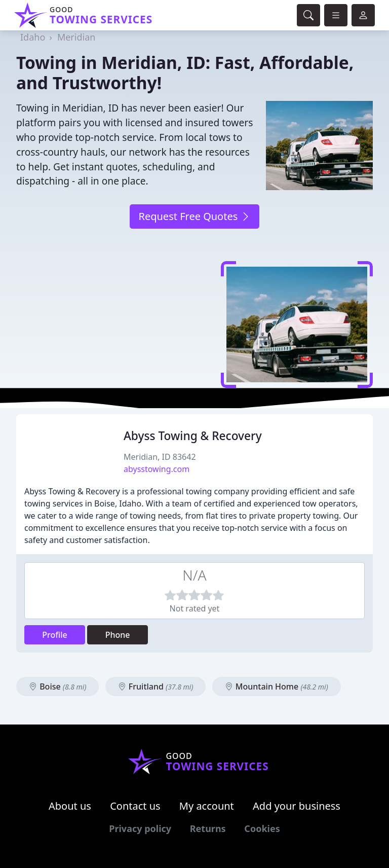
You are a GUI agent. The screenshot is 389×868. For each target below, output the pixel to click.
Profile (55, 635)
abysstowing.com (157, 469)
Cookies (262, 828)
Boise (57, 686)
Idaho (33, 37)
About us (70, 806)
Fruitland (156, 686)
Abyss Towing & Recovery (193, 436)
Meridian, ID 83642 (160, 457)
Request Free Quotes (194, 216)
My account (207, 806)
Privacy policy (140, 828)
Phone (118, 635)
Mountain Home (277, 686)
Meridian (76, 37)
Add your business (297, 806)
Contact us (135, 806)
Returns (208, 828)
